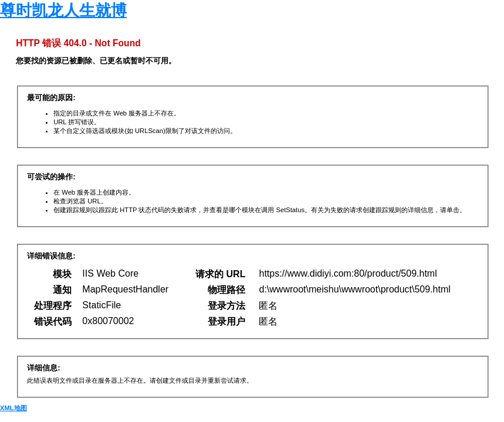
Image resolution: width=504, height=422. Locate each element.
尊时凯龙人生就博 (63, 11)
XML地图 (13, 408)
